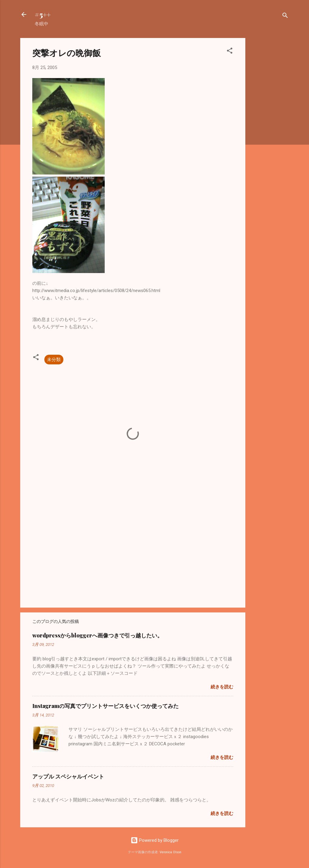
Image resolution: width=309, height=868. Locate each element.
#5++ (43, 14)
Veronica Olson (170, 852)
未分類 (54, 360)
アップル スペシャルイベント (68, 776)
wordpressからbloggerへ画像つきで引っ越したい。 (97, 635)
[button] (230, 52)
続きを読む (222, 687)
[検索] (285, 16)
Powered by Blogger (155, 840)
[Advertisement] (269, 128)
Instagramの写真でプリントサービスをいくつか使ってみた (105, 706)
